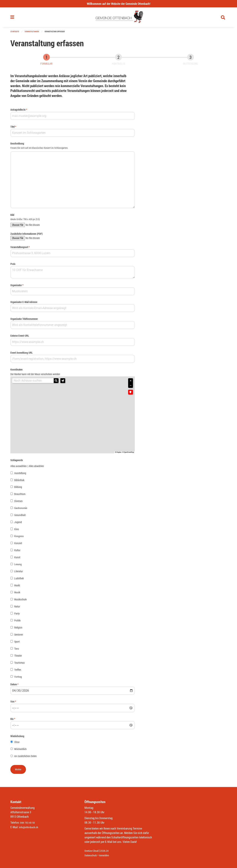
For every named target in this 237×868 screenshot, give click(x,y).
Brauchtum (20, 496)
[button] (63, 382)
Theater (18, 657)
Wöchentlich (20, 750)
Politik (17, 622)
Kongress (19, 538)
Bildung (18, 489)
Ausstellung (20, 475)
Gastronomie (21, 510)
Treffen (18, 671)
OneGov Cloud (92, 851)
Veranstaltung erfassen (58, 33)
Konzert (18, 545)
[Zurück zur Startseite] (119, 18)
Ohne (17, 743)
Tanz (17, 650)
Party (17, 615)
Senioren (19, 636)
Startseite (15, 33)
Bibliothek (19, 482)
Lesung (18, 566)
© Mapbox (118, 454)
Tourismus (19, 664)
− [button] (131, 387)
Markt (17, 587)
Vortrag (18, 678)
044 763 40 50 (28, 823)
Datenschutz (92, 855)
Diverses (18, 503)
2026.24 (107, 851)
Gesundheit (20, 517)
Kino (17, 531)
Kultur (17, 552)
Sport (17, 643)
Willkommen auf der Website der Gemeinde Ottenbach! (119, 4)
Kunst (17, 559)
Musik (17, 594)
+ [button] (131, 382)
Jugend (18, 524)
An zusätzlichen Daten (25, 757)
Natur (17, 608)
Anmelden (107, 855)
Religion (18, 629)
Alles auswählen (19, 467)
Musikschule (20, 601)
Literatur (19, 573)
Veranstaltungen (33, 33)
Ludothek (19, 580)
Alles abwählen (36, 467)
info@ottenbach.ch (30, 827)
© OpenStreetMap (128, 454)
